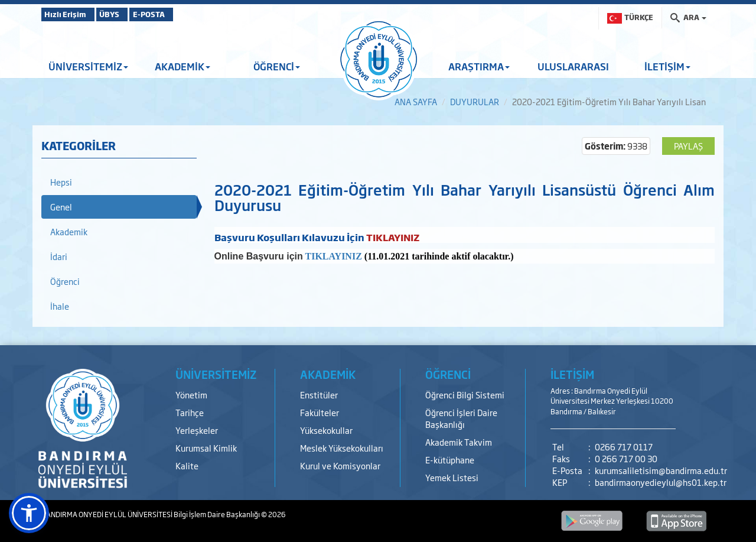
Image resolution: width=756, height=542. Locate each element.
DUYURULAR (475, 101)
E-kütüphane (450, 460)
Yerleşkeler (197, 430)
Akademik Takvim (459, 442)
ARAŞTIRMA (479, 66)
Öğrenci (65, 281)
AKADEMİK (183, 66)
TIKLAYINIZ (333, 256)
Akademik (69, 231)
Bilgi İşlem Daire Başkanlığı (217, 514)
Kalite (187, 465)
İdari (59, 256)
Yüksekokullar (326, 430)
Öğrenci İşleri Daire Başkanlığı (461, 418)
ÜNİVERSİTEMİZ (88, 66)
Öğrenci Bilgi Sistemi (465, 395)
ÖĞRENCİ (277, 66)
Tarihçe (190, 412)
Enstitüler (319, 395)
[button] (29, 513)
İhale (60, 306)
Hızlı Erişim (71, 14)
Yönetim (191, 395)
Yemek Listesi (452, 477)
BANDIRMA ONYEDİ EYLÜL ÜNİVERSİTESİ (107, 514)
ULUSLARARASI (573, 66)
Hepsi (61, 182)
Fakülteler (320, 412)
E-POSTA (183, 14)
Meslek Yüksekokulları (342, 448)
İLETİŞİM (667, 66)
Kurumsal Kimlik (206, 448)
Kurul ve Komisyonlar (340, 465)
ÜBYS (128, 14)
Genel (61, 207)
